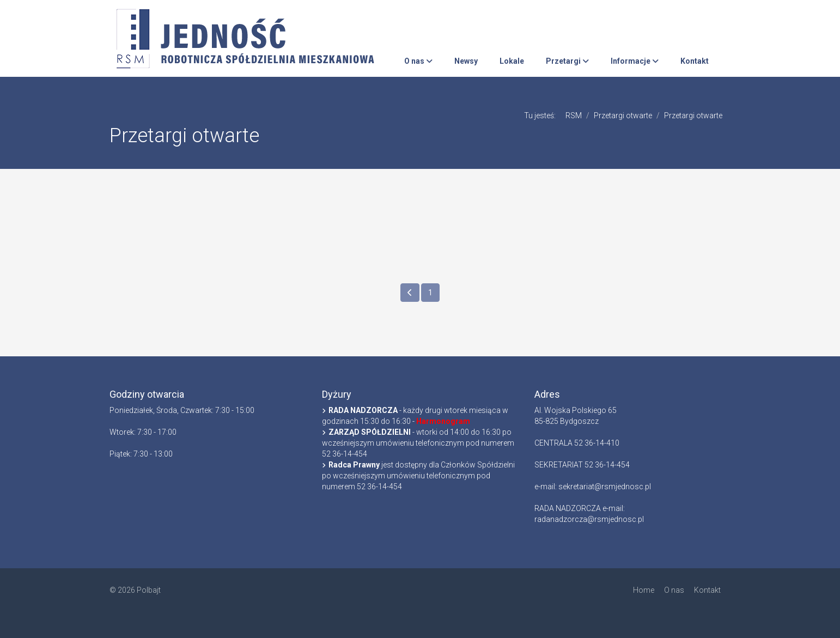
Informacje (635, 61)
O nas (418, 61)
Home (644, 590)
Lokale (512, 61)
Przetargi (567, 61)
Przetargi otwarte (623, 116)
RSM (574, 116)
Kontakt (695, 61)
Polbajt (149, 590)
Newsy (466, 61)
